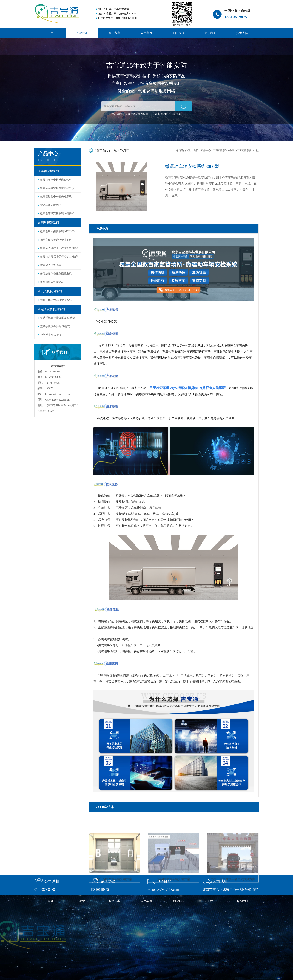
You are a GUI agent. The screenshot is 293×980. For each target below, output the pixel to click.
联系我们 (242, 901)
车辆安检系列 (50, 171)
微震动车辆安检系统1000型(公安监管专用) (61, 188)
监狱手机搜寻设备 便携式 (55, 326)
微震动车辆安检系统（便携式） (58, 213)
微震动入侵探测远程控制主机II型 (59, 257)
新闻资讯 (178, 33)
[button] (184, 106)
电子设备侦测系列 (53, 309)
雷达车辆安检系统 (51, 205)
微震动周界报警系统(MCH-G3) (58, 231)
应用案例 (146, 33)
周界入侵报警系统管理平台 (56, 240)
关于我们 (210, 33)
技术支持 (242, 33)
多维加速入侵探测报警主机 (56, 274)
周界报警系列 (50, 223)
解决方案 (114, 33)
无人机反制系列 (51, 291)
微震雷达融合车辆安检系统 (56, 197)
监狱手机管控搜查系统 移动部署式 (60, 318)
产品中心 (82, 33)
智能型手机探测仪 (51, 335)
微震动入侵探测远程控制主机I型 (59, 248)
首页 (50, 33)
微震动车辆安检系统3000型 (56, 180)
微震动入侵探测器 (51, 265)
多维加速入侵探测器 (52, 282)
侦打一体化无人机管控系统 (56, 300)
